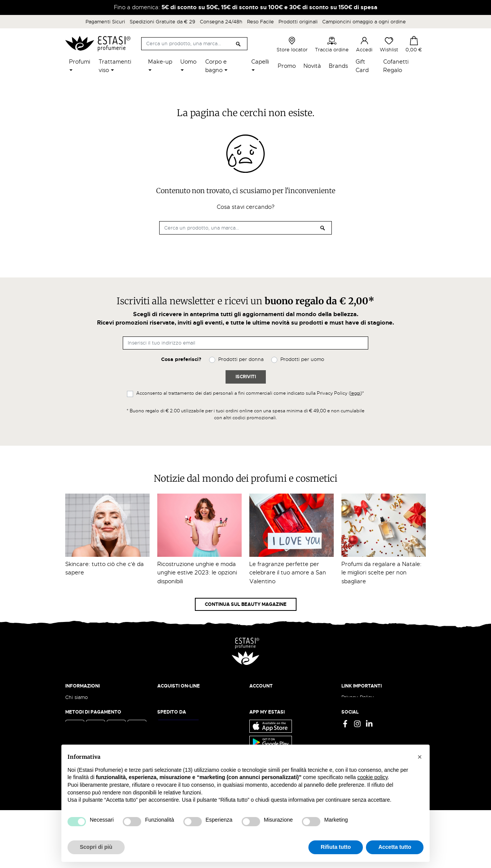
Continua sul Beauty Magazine (246, 604)
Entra (256, 705)
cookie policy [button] (372, 777)
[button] (420, 757)
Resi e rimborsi (175, 705)
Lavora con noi (83, 712)
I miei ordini (263, 734)
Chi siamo (77, 697)
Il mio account (266, 697)
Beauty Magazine (86, 705)
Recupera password (273, 720)
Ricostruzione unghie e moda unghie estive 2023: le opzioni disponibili (197, 573)
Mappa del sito (359, 727)
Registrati (260, 712)
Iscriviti (246, 377)
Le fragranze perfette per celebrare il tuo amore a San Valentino (288, 573)
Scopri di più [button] (96, 847)
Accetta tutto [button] (395, 847)
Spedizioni (170, 697)
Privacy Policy (358, 697)
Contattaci (77, 720)
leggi (355, 393)
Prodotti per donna (241, 359)
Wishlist (389, 44)
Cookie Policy (358, 712)
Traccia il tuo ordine (181, 720)
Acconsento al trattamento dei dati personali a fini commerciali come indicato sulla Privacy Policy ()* (250, 393)
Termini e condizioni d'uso (372, 705)
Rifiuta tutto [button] (336, 847)
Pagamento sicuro (179, 712)
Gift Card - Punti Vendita (371, 720)
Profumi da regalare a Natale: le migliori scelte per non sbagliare (381, 573)
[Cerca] (194, 44)
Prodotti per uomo (302, 359)
